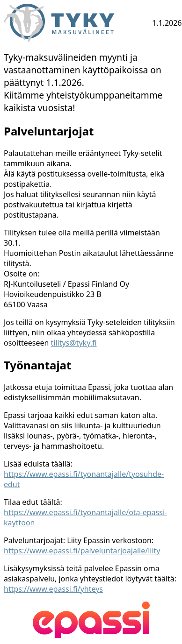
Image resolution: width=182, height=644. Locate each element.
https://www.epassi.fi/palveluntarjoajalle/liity (82, 551)
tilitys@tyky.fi (74, 343)
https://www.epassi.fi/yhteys (53, 589)
